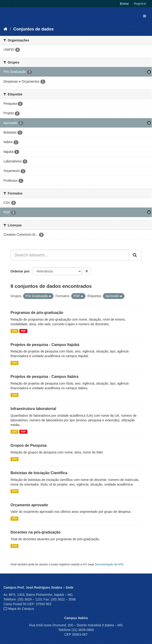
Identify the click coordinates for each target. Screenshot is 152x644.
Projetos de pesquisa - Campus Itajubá (45, 345)
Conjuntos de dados (34, 29)
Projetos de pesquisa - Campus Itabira (44, 377)
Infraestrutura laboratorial (33, 409)
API (85, 564)
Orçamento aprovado (29, 505)
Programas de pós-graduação (37, 313)
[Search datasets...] (70, 255)
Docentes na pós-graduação (35, 532)
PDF (23, 331)
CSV (14, 331)
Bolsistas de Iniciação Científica (39, 473)
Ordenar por (20, 271)
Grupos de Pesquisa (29, 445)
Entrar (124, 4)
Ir (87, 271)
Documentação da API (108, 564)
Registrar (140, 4)
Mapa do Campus (21, 609)
